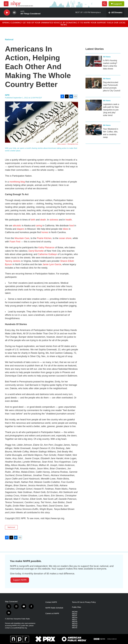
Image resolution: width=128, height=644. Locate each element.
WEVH (75, 618)
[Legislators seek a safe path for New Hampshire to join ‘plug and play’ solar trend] (94, 105)
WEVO (75, 624)
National (9, 40)
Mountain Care (22, 238)
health (69, 220)
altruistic (17, 226)
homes (45, 232)
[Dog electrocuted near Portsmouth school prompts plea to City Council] (94, 83)
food (71, 226)
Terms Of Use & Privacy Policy (84, 602)
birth (33, 220)
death (43, 220)
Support (117, 4)
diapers (21, 229)
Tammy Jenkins (13, 261)
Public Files (76, 607)
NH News (107, 57)
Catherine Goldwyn (47, 254)
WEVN (75, 622)
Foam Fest (15, 242)
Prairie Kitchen (44, 238)
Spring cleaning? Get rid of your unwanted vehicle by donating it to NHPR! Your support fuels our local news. (64, 24)
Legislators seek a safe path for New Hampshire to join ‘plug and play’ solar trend (111, 110)
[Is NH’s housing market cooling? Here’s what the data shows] (94, 61)
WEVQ (75, 626)
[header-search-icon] (104, 4)
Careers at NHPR (52, 614)
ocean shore (65, 238)
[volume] (14, 13)
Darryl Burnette (36, 251)
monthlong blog (17, 182)
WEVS (75, 628)
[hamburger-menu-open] (6, 4)
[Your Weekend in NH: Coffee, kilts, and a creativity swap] (94, 130)
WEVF (74, 616)
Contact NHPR (51, 602)
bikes (65, 229)
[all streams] (115, 13)
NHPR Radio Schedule (54, 608)
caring (39, 226)
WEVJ (74, 620)
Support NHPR (20, 580)
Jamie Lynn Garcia (52, 264)
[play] (7, 13)
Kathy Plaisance (46, 247)
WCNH (75, 612)
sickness (54, 220)
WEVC (75, 614)
